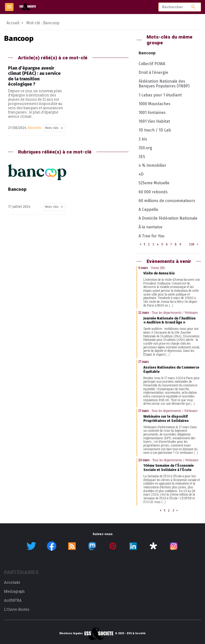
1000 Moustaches (155, 104)
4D (141, 174)
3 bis (143, 139)
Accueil (13, 23)
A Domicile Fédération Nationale (168, 218)
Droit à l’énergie (153, 72)
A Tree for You (151, 236)
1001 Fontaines (152, 113)
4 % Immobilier (152, 165)
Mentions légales (71, 633)
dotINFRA (13, 600)
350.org (145, 148)
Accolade (12, 582)
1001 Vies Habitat (154, 121)
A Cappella (148, 209)
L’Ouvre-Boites (17, 609)
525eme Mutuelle (154, 183)
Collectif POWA (152, 64)
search (193, 7)
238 (192, 244)
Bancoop (147, 53)
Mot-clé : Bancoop (43, 23)
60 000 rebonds (153, 192)
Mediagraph (14, 591)
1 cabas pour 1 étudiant (160, 95)
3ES (142, 157)
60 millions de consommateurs (167, 201)
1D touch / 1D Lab (155, 130)
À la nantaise (150, 227)
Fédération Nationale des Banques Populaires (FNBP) (164, 84)
